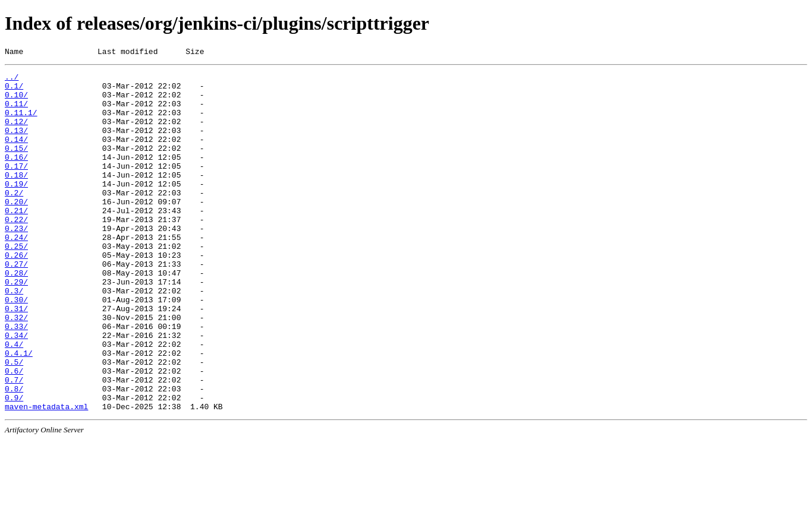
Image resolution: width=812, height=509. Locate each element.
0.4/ (14, 401)
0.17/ (16, 187)
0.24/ (16, 273)
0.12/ (16, 134)
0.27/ (16, 305)
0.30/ (16, 347)
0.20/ (16, 230)
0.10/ (16, 102)
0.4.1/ (19, 412)
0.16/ (16, 176)
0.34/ (16, 390)
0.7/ (14, 444)
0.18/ (16, 198)
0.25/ (16, 283)
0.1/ (14, 91)
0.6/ (14, 433)
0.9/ (14, 465)
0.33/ (16, 380)
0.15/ (16, 166)
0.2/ (14, 219)
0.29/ (16, 326)
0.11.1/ (21, 123)
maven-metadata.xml (46, 476)
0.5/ (14, 422)
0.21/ (16, 241)
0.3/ (14, 337)
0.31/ (16, 358)
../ (12, 80)
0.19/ (16, 208)
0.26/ (16, 294)
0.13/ (16, 144)
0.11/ (16, 112)
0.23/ (16, 262)
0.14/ (16, 155)
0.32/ (16, 369)
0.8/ (14, 454)
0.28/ (16, 315)
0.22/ (16, 251)
